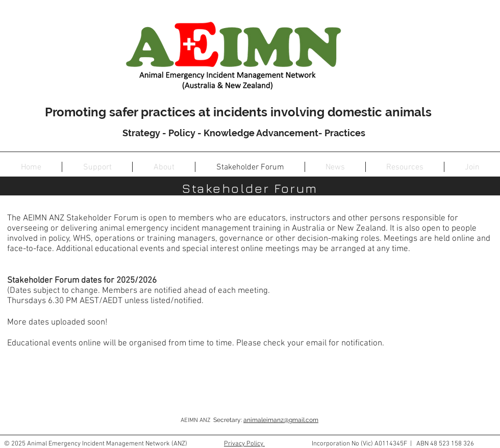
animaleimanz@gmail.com (281, 420)
